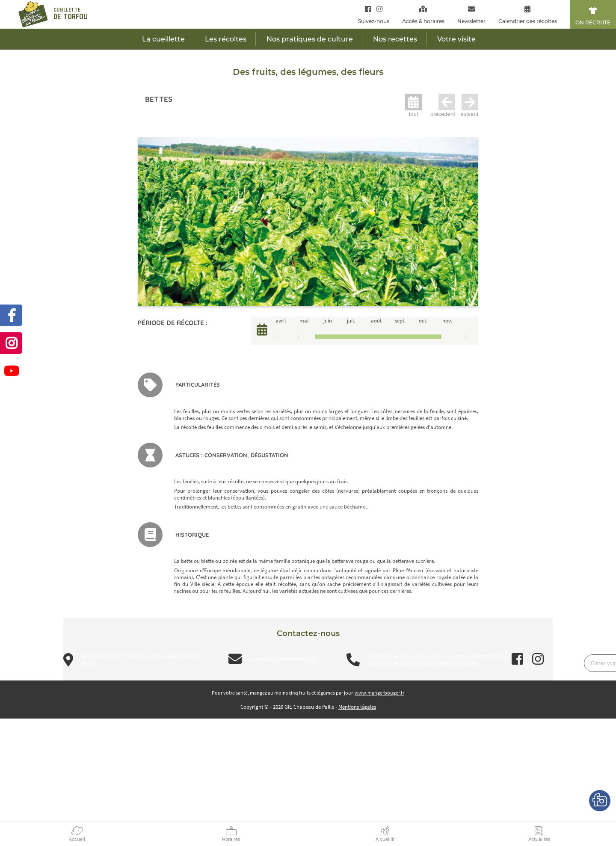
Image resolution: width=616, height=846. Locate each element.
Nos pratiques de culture (310, 39)
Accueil (77, 839)
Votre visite (456, 39)
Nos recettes (395, 39)
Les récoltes (226, 39)
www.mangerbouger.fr (379, 693)
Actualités (539, 839)
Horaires (231, 839)
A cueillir (385, 839)
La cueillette (163, 39)
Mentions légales (357, 707)
